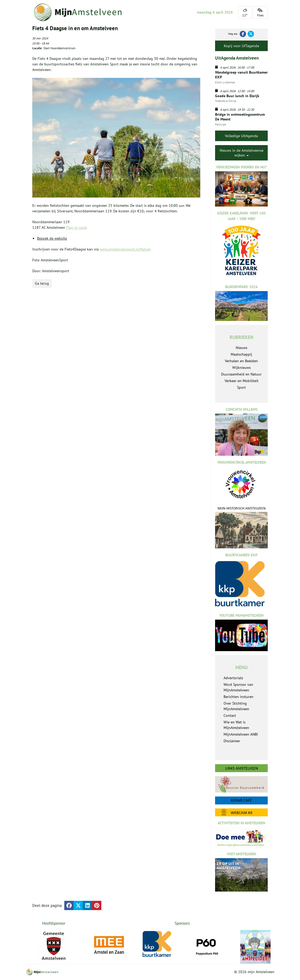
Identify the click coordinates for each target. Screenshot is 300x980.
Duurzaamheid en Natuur (241, 374)
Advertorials (233, 678)
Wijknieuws (242, 368)
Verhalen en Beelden (241, 361)
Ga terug (42, 283)
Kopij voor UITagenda (241, 46)
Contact (230, 715)
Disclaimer (232, 741)
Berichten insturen (238, 697)
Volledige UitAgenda (241, 136)
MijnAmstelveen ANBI (241, 734)
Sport (241, 387)
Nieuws (242, 348)
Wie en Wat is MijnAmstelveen (236, 725)
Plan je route (77, 227)
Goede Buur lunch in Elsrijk (237, 96)
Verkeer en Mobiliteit (242, 381)
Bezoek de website (52, 238)
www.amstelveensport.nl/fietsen (125, 249)
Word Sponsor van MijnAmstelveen (238, 687)
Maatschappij (241, 354)
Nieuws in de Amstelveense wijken (242, 153)
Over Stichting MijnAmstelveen (236, 706)
